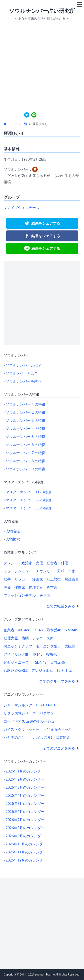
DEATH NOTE (47, 705)
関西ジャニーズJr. (18, 662)
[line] (34, 115)
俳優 (65, 563)
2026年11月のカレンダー (26, 852)
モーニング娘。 (48, 646)
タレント (11, 563)
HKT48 (37, 654)
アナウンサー (43, 571)
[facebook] (42, 236)
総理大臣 (11, 638)
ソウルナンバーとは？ (24, 365)
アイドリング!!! (16, 654)
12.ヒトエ (64, 670)
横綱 (25, 638)
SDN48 (41, 662)
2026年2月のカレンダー (25, 779)
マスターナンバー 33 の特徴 (28, 508)
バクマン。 (48, 713)
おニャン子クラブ (18, 646)
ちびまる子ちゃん (57, 729)
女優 (39, 563)
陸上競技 (54, 579)
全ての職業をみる (63, 606)
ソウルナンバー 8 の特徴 (26, 461)
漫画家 (38, 579)
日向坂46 (58, 662)
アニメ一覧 (19, 124)
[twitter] (27, 115)
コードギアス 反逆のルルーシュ (29, 721)
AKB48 (23, 630)
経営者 (52, 563)
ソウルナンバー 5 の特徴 (26, 437)
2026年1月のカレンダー (25, 771)
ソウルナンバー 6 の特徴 (26, 445)
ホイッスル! (43, 737)
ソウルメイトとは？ (22, 373)
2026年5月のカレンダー (25, 804)
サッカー (22, 579)
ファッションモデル (20, 595)
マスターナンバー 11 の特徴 (28, 492)
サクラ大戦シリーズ (20, 713)
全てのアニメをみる (62, 748)
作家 (72, 571)
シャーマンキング (18, 705)
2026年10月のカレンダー (26, 844)
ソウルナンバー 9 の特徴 (26, 469)
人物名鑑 (13, 531)
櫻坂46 (52, 654)
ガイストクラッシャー (22, 729)
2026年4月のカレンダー (25, 795)
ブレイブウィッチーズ (22, 208)
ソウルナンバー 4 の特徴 (26, 429)
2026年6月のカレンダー (25, 812)
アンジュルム (42, 670)
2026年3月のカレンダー (25, 787)
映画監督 (72, 579)
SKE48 (38, 630)
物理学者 (36, 587)
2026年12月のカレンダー (26, 860)
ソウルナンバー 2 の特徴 (26, 412)
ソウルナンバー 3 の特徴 (26, 420)
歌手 (7, 579)
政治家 (27, 563)
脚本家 (52, 587)
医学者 (45, 595)
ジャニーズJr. (43, 638)
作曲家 (20, 587)
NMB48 (71, 630)
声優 (7, 587)
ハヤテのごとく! (17, 737)
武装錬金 (63, 737)
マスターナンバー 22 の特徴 (28, 500)
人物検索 (13, 539)
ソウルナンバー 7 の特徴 (26, 453)
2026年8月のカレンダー (25, 828)
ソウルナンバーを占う (24, 381)
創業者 (9, 630)
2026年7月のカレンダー (25, 820)
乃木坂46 (54, 630)
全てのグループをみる (60, 681)
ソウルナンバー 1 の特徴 (26, 404)
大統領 (70, 646)
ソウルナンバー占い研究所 (42, 11)
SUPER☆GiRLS (16, 670)
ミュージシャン (16, 571)
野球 (61, 571)
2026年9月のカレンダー (25, 836)
